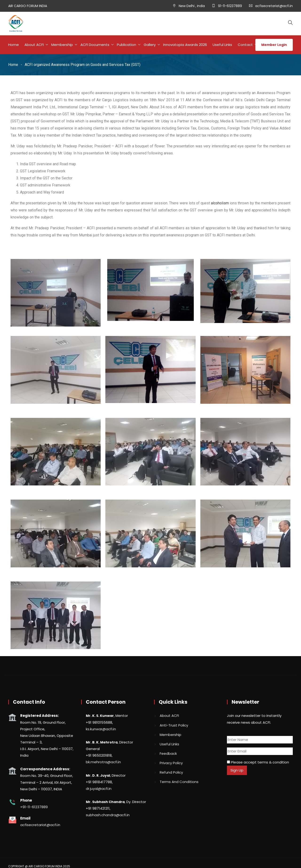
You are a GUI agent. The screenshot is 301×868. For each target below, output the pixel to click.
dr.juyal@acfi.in (99, 789)
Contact (245, 45)
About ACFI (34, 45)
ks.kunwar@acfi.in (101, 729)
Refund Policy (171, 772)
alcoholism (220, 203)
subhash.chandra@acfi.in (108, 815)
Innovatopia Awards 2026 (185, 45)
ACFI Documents (95, 45)
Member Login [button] (274, 45)
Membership (62, 45)
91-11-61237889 (230, 6)
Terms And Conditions (179, 782)
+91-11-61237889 (34, 807)
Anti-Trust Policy (174, 725)
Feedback (168, 753)
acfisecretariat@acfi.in (274, 6)
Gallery (150, 45)
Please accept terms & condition (258, 762)
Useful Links (222, 45)
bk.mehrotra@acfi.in (103, 762)
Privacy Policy (171, 763)
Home (14, 45)
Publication (127, 45)
